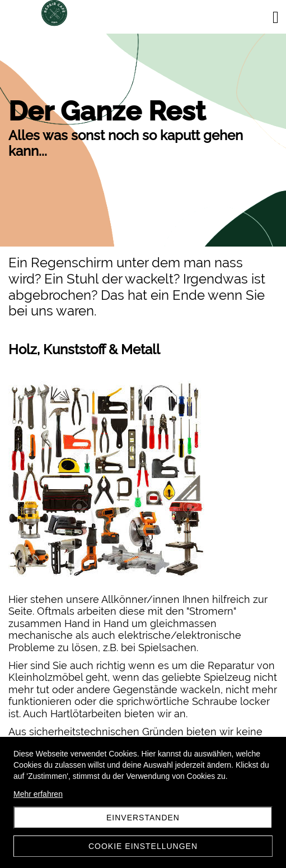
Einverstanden (143, 818)
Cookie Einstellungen (143, 846)
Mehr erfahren (38, 794)
